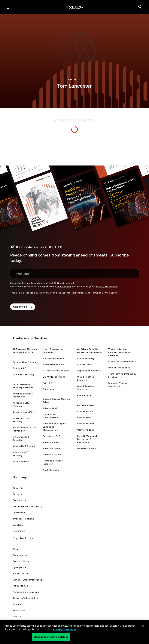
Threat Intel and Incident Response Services (119, 352)
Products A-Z (20, 586)
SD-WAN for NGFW (54, 377)
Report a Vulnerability (25, 598)
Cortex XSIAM (85, 411)
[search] (140, 7)
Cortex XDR (84, 418)
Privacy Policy (78, 293)
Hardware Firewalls (54, 359)
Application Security (89, 371)
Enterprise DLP (51, 436)
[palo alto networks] (75, 7)
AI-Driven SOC (85, 405)
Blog (15, 549)
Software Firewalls (54, 364)
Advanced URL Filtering (21, 404)
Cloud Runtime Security (86, 388)
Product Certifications (26, 592)
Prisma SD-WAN (52, 455)
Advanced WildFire (23, 412)
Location (18, 525)
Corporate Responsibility (27, 506)
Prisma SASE (50, 408)
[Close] (143, 626)
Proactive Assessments (122, 362)
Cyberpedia (19, 567)
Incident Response (119, 368)
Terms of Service (100, 293)
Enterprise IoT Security (21, 439)
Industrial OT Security (20, 454)
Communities (20, 555)
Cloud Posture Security (86, 378)
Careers (17, 494)
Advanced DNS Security (21, 420)
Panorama (49, 389)
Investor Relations (23, 519)
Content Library (22, 561)
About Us (18, 488)
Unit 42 (17, 616)
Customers (19, 513)
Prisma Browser (52, 448)
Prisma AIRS (20, 368)
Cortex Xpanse (86, 430)
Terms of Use (64, 286)
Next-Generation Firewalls (53, 351)
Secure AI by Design (24, 362)
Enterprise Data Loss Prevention (25, 429)
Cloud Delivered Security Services (23, 386)
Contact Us (19, 500)
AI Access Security (23, 374)
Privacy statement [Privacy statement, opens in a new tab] (64, 629)
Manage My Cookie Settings (51, 637)
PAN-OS (47, 383)
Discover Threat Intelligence (118, 385)
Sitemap (18, 604)
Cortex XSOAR (86, 424)
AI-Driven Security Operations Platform (89, 351)
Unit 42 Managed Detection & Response (87, 439)
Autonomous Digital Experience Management (55, 427)
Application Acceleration (50, 416)
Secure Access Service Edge (56, 401)
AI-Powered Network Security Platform (25, 351)
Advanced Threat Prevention (23, 395)
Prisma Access (51, 442)
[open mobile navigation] (9, 7)
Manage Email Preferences (28, 580)
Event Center (20, 574)
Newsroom (19, 531)
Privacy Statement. (107, 286)
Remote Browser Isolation (53, 462)
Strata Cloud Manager (56, 371)
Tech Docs (19, 610)
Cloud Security (86, 359)
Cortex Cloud (85, 364)
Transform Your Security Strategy (122, 375)
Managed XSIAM (87, 448)
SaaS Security (21, 462)
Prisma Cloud (85, 395)
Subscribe (23, 307)
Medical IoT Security (25, 446)
